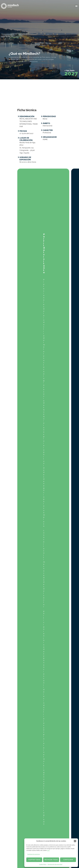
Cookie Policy (43, 864)
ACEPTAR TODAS (34, 860)
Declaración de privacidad (55, 864)
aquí (48, 850)
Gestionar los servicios (34, 854)
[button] (75, 841)
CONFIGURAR (68, 860)
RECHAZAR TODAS (51, 860)
